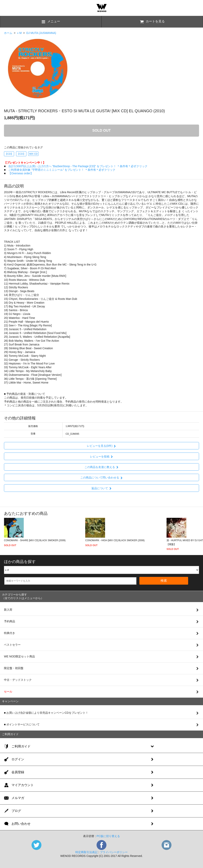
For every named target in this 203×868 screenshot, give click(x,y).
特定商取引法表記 (86, 852)
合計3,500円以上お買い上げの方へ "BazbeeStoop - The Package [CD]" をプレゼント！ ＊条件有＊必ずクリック (78, 166)
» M (19, 33)
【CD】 (9, 154)
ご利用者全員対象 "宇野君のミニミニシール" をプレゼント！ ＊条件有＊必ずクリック (62, 170)
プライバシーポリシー (114, 852)
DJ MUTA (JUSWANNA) (41, 33)
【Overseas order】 (21, 173)
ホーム (8, 33)
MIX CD (33, 154)
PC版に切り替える (108, 836)
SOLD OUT (102, 130)
